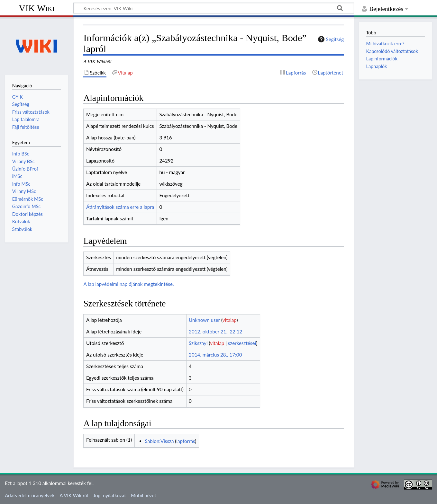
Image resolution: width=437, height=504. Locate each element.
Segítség (330, 39)
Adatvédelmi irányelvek (30, 495)
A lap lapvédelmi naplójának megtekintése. (128, 284)
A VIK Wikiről (74, 495)
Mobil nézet (144, 495)
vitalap (230, 320)
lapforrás (186, 441)
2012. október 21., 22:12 (215, 332)
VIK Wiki (37, 8)
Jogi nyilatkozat (110, 495)
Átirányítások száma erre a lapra (120, 207)
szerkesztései (242, 343)
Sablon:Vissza (159, 441)
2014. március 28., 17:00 (215, 355)
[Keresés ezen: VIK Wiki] (214, 8)
